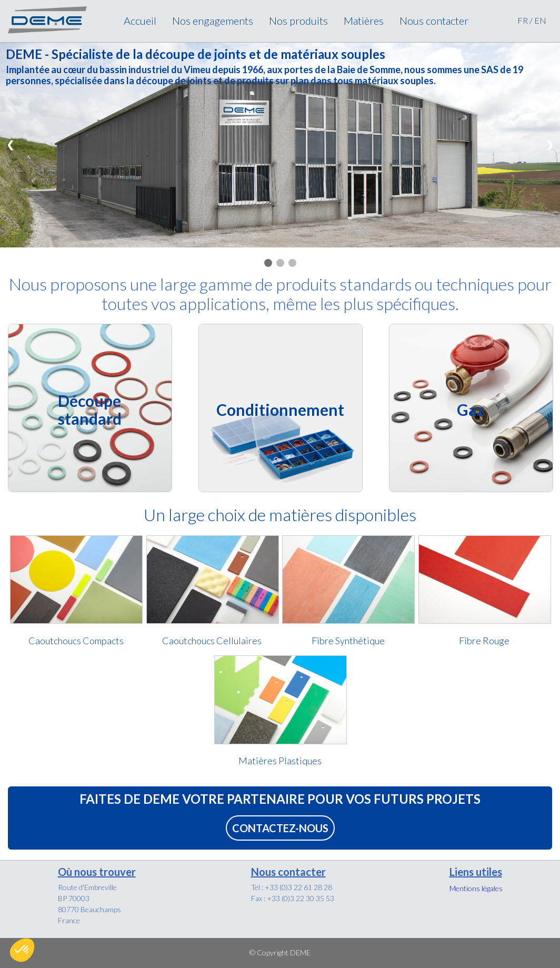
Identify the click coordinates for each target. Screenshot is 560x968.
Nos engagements (213, 21)
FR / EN (532, 20)
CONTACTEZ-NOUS (280, 828)
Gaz (471, 409)
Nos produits (298, 21)
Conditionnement (280, 409)
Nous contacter (434, 21)
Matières (364, 21)
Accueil (140, 21)
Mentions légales (476, 888)
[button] (22, 950)
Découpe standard (90, 409)
